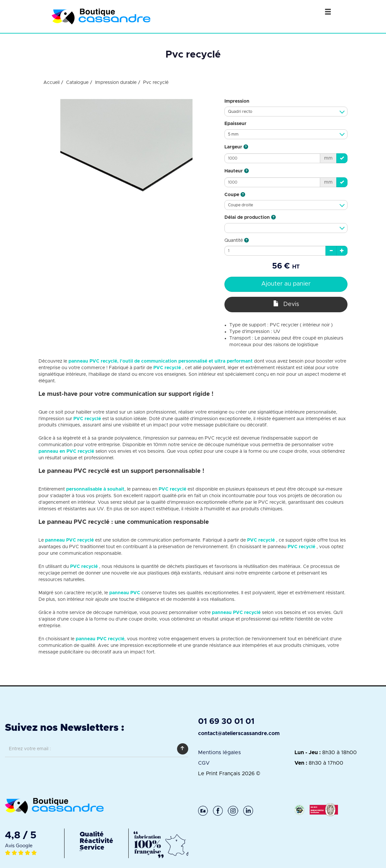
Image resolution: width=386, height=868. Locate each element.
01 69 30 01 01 (226, 722)
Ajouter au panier (286, 284)
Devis (286, 304)
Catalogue (77, 83)
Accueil (51, 83)
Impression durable (116, 83)
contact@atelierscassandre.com (239, 733)
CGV (204, 763)
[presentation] (55, 773)
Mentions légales (219, 753)
